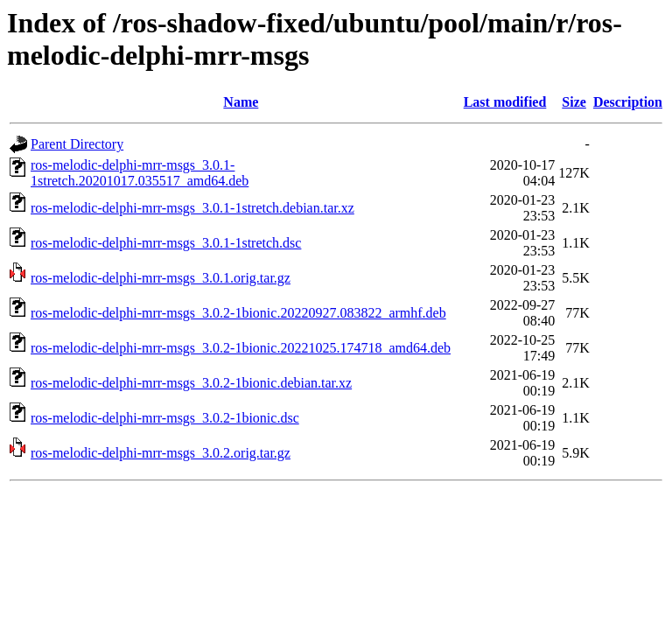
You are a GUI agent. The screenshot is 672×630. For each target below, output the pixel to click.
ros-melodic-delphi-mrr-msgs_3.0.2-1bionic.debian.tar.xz (191, 383)
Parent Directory (77, 144)
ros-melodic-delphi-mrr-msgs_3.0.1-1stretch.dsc (166, 243)
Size (574, 102)
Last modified (505, 102)
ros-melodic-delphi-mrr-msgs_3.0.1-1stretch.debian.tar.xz (192, 208)
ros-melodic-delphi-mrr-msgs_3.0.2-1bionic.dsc (165, 418)
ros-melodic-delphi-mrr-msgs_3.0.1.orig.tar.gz (161, 278)
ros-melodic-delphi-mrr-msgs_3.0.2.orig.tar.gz (161, 453)
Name (241, 102)
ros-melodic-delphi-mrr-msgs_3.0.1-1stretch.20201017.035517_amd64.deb (140, 173)
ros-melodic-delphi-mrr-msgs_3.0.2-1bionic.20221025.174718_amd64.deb (241, 348)
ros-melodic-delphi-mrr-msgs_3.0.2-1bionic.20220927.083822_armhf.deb (238, 313)
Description (628, 102)
